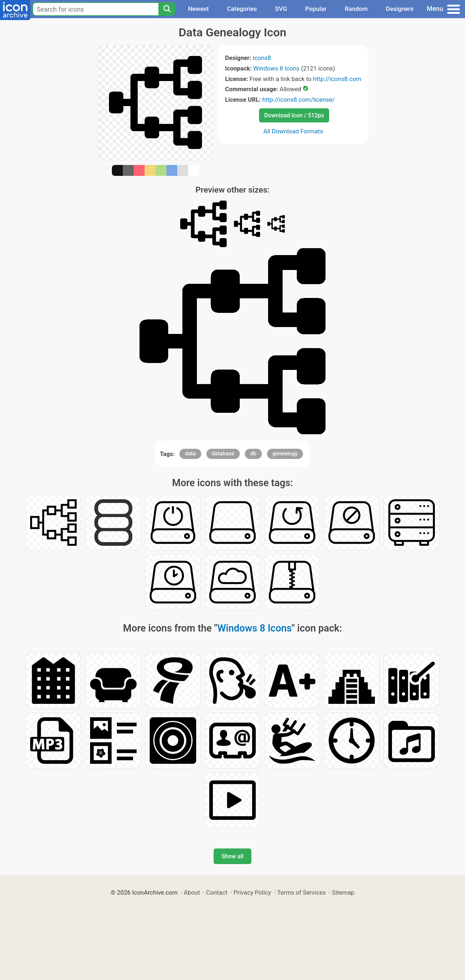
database (223, 453)
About (192, 892)
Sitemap (343, 892)
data (190, 453)
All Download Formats (293, 131)
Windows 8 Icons (276, 68)
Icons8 (262, 58)
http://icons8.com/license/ (299, 100)
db (253, 453)
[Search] (167, 9)
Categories (242, 9)
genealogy (285, 453)
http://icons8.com (337, 79)
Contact (217, 892)
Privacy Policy (252, 892)
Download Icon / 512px (294, 115)
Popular (316, 9)
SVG (281, 9)
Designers (400, 9)
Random (356, 9)
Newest (198, 9)
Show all (232, 856)
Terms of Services (302, 892)
